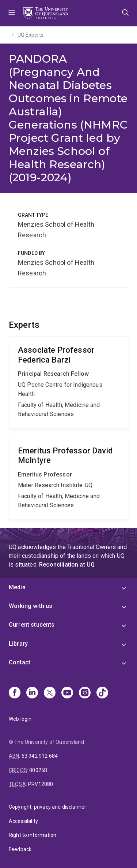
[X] (50, 693)
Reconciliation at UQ (67, 565)
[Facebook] (15, 693)
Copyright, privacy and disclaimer (47, 807)
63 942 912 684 (40, 756)
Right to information (33, 835)
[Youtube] (67, 693)
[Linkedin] (32, 693)
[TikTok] (102, 693)
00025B (38, 770)
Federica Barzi (68, 382)
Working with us (31, 606)
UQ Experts (31, 35)
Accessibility (23, 821)
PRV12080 (41, 784)
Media (17, 587)
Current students (32, 625)
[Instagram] (85, 693)
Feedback (20, 849)
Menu (12, 13)
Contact (20, 662)
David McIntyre (68, 478)
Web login (20, 719)
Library (18, 644)
